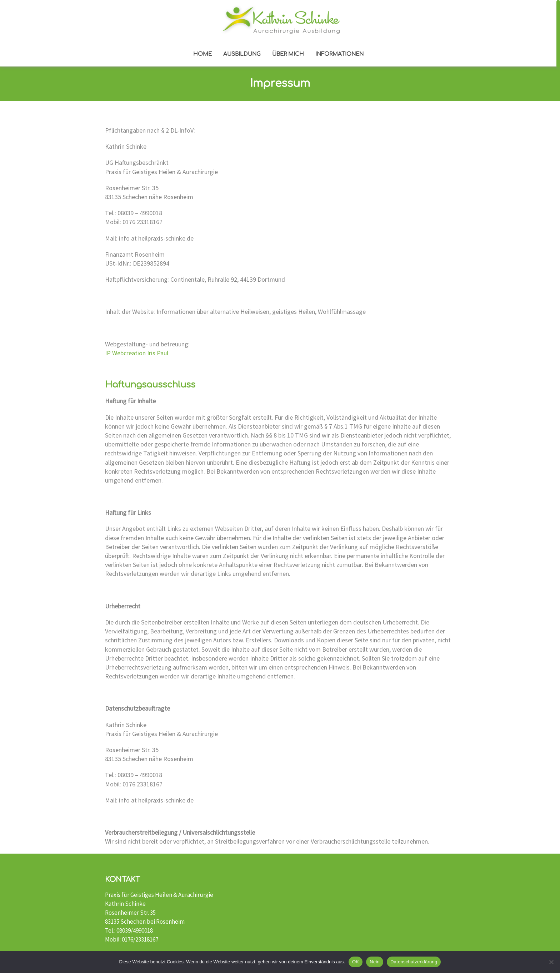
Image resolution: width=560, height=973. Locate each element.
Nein (375, 962)
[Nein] (551, 962)
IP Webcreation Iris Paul (137, 353)
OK (356, 962)
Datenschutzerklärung (414, 962)
